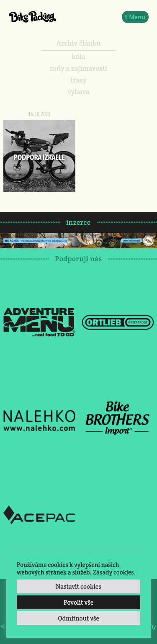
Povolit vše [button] (78, 602)
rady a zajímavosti (78, 68)
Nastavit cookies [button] (78, 586)
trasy (78, 80)
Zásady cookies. (114, 572)
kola (78, 57)
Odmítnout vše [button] (78, 618)
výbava (78, 92)
